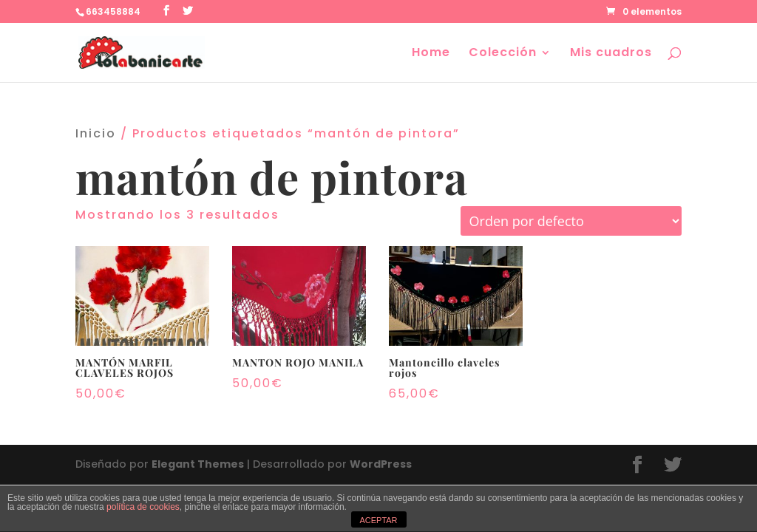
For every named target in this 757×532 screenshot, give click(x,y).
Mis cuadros (611, 54)
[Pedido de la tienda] (571, 221)
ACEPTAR (378, 520)
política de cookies (143, 507)
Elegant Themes (198, 464)
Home (431, 54)
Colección (503, 54)
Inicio (96, 133)
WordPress (381, 464)
